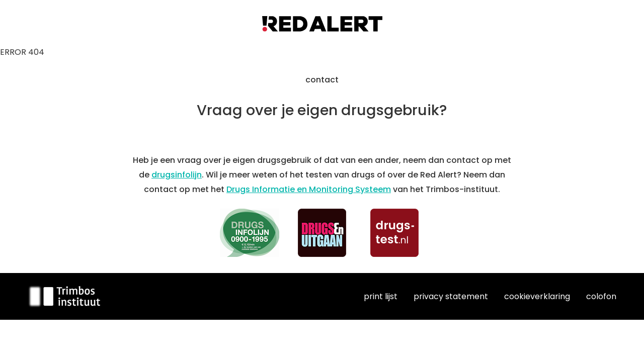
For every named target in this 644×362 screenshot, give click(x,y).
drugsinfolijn (177, 175)
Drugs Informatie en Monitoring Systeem (309, 189)
